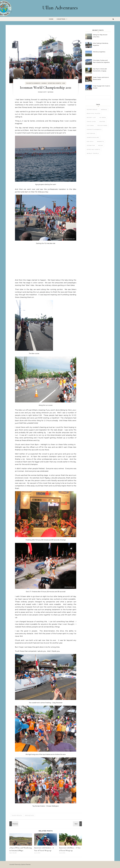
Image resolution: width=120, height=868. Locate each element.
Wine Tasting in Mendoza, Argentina (101, 44)
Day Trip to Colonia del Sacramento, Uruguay (100, 70)
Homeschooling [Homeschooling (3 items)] (93, 137)
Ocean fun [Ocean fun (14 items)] (91, 145)
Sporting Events (55, 83)
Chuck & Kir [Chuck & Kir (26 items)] (91, 122)
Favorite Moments (33, 83)
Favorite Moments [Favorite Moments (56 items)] (94, 130)
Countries (61, 19)
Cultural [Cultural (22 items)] (90, 125)
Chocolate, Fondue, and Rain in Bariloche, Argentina (101, 61)
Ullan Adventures (60, 8)
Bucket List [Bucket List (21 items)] (91, 118)
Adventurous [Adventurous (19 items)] (92, 110)
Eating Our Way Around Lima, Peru (100, 36)
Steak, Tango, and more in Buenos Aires (101, 78)
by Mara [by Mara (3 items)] (103, 118)
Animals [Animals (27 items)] (104, 110)
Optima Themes (26, 864)
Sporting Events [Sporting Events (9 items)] (94, 149)
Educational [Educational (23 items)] (102, 125)
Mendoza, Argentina (99, 52)
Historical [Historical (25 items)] (91, 133)
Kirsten (51, 92)
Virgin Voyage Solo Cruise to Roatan (102, 87)
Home (51, 19)
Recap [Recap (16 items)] (101, 145)
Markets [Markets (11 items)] (100, 142)
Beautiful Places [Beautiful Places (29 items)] (94, 113)
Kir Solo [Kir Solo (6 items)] (90, 142)
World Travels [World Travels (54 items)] (93, 153)
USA (64, 83)
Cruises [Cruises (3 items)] (102, 122)
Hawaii (44, 83)
